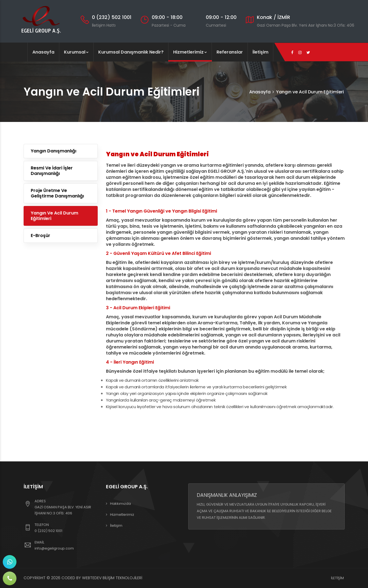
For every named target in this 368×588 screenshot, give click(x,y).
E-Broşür (40, 236)
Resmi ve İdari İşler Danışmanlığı (52, 171)
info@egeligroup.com (54, 548)
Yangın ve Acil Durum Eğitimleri (54, 216)
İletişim (260, 52)
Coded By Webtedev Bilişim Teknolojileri (102, 578)
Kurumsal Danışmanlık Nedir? (131, 52)
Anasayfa (43, 52)
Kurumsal (76, 52)
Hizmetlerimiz (190, 52)
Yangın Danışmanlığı (54, 151)
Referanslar (230, 52)
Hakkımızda (120, 504)
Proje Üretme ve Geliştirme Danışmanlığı (57, 193)
